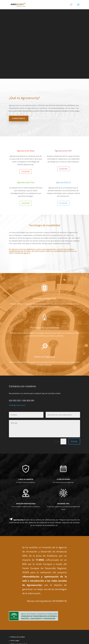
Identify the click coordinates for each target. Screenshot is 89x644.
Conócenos (19, 118)
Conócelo (26, 171)
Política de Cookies (18, 637)
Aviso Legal (15, 640)
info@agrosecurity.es (17, 405)
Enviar (74, 441)
